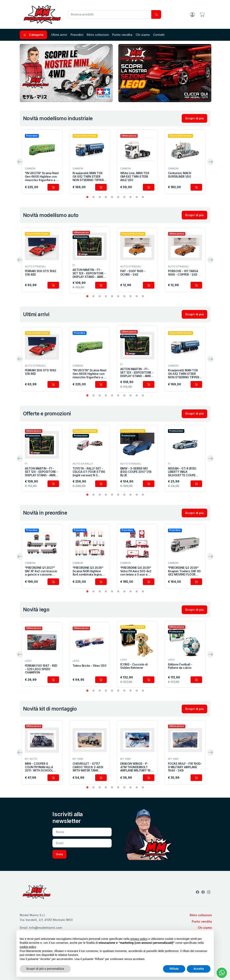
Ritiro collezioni (98, 35)
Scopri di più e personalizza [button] (45, 969)
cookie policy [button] (28, 947)
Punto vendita (122, 35)
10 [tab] (143, 197)
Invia (59, 854)
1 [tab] (87, 197)
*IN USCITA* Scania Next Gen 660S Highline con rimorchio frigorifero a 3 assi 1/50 (42, 177)
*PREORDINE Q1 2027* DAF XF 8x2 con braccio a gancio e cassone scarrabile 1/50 (41, 571)
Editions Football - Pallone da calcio (180, 666)
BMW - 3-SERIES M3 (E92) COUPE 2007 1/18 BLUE (136, 472)
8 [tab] (131, 197)
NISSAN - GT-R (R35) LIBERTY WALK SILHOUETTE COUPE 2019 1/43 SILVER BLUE (183, 472)
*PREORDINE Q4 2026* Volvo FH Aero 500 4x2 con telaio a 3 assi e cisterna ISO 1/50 (136, 571)
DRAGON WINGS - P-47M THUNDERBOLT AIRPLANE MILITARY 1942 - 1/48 (137, 767)
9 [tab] (137, 197)
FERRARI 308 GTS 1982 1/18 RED (41, 273)
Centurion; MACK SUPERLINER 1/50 (180, 175)
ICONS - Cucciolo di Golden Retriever (134, 666)
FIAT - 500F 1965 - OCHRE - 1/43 (133, 273)
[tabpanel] (42, 162)
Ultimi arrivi (59, 35)
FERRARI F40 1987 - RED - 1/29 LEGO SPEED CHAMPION (41, 669)
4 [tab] (106, 197)
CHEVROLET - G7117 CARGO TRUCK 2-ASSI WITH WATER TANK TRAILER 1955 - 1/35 (88, 767)
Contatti (159, 35)
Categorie (33, 35)
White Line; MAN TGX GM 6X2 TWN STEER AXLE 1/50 (135, 177)
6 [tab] (118, 197)
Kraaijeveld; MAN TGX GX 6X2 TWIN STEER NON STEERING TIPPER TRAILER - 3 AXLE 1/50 (88, 177)
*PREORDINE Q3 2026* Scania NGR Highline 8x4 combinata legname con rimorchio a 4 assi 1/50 (89, 571)
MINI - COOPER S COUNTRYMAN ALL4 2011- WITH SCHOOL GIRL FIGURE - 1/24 (39, 767)
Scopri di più (194, 118)
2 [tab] (94, 197)
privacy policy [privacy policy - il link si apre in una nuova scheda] (139, 939)
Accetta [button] (199, 969)
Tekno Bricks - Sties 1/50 (90, 666)
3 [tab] (100, 197)
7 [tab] (124, 197)
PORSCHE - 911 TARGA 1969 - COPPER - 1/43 (183, 273)
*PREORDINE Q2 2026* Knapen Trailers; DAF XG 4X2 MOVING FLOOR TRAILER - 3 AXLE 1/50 (184, 571)
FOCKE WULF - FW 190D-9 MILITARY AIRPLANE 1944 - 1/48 (185, 767)
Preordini (77, 35)
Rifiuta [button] (174, 969)
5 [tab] (112, 197)
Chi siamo (143, 35)
